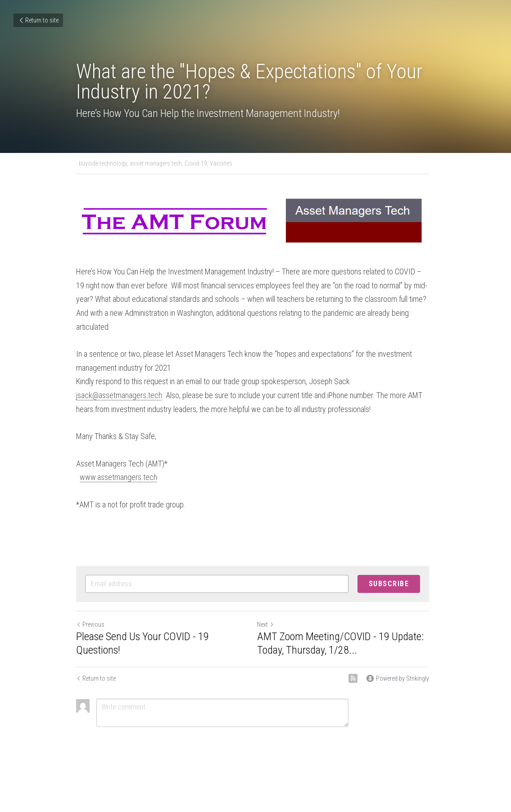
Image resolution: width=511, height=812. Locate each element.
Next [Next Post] (269, 611)
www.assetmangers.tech (119, 464)
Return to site (38, 20)
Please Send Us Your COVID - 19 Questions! (143, 630)
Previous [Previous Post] (91, 611)
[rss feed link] (359, 665)
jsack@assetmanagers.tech (120, 383)
